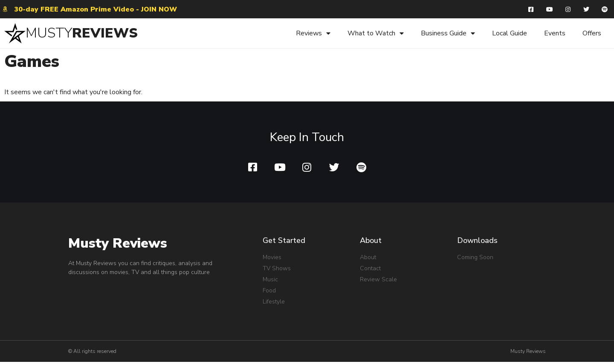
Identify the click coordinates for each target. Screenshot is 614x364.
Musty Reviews (118, 245)
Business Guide (448, 34)
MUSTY (49, 34)
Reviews (313, 34)
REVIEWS (105, 34)
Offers (592, 34)
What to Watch (376, 34)
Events (555, 34)
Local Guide (510, 34)
